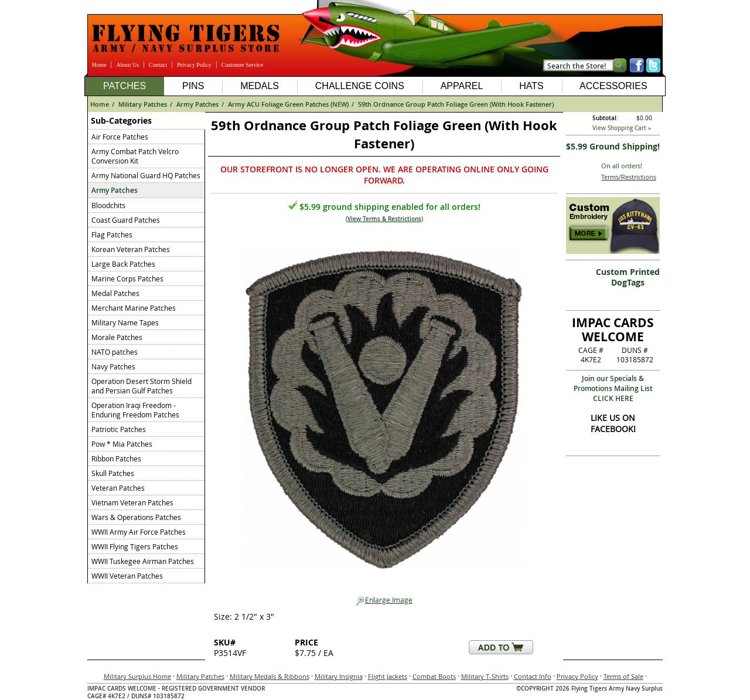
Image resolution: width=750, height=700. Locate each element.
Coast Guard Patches (126, 220)
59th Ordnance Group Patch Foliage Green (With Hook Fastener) (456, 104)
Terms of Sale (623, 676)
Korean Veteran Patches (131, 249)
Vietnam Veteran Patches (132, 502)
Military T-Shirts (485, 676)
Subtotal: (605, 118)
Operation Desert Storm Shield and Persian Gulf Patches (142, 386)
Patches (125, 86)
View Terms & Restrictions (384, 219)
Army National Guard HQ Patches (146, 175)
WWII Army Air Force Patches (139, 532)
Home (99, 65)
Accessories (613, 86)
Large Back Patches (123, 264)
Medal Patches (115, 293)
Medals (260, 86)
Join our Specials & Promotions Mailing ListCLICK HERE (613, 388)
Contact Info (533, 676)
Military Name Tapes (125, 322)
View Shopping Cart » (622, 128)
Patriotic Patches (119, 429)
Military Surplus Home (137, 676)
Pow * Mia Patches (122, 444)
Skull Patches (113, 473)
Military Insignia (339, 676)
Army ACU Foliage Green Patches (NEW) (288, 104)
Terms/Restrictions (629, 177)
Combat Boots (434, 676)
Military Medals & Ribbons (270, 676)
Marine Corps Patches (127, 278)
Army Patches (197, 104)
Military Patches (143, 104)
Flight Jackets (388, 676)
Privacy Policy (194, 65)
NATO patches (115, 352)
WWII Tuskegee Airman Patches (143, 561)
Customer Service (242, 65)
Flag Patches (112, 235)
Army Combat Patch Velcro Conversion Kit (135, 156)
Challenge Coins (360, 86)
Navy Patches (113, 366)
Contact (158, 65)
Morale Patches (117, 337)
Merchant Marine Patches (134, 308)
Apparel (462, 86)
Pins (193, 86)
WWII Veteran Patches (127, 576)
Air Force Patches (120, 137)
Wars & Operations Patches (136, 517)
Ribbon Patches (116, 458)
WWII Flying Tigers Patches (135, 546)
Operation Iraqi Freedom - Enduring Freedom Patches (135, 410)
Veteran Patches (118, 488)
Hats (531, 86)
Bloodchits (108, 205)
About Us (127, 65)
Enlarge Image (384, 600)
